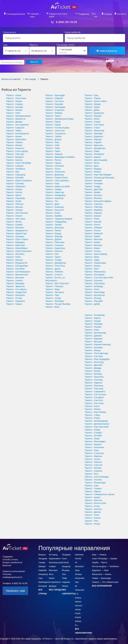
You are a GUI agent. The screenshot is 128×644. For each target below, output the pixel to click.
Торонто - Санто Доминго (57, 178)
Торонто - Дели (52, 201)
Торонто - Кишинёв (54, 101)
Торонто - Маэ (13, 169)
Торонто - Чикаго (53, 113)
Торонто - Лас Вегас (54, 290)
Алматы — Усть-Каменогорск (105, 579)
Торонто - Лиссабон (15, 251)
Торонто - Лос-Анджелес (17, 122)
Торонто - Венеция (93, 178)
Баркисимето (55, 556)
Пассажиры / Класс (66, 42)
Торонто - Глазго (92, 125)
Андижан (66, 579)
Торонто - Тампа (14, 128)
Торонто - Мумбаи (54, 213)
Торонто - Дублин (53, 237)
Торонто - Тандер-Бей (16, 290)
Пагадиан (66, 552)
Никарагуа (43, 572)
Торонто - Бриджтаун (94, 110)
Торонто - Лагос (92, 287)
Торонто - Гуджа (92, 257)
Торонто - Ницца (92, 521)
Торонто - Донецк (53, 137)
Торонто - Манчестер (94, 128)
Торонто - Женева (93, 465)
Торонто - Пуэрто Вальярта (18, 248)
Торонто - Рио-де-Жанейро (58, 301)
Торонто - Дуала (53, 266)
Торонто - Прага (53, 148)
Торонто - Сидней (14, 222)
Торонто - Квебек (92, 190)
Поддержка (83, 14)
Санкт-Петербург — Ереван (105, 556)
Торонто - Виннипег (15, 225)
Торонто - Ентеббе (93, 433)
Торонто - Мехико (14, 143)
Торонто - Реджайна (15, 298)
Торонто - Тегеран (14, 207)
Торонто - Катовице (93, 345)
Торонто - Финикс (92, 406)
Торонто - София (92, 119)
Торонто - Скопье (92, 248)
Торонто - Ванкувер (15, 281)
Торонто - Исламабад (94, 312)
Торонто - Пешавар (93, 321)
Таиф (64, 575)
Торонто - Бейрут (92, 240)
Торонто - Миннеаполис (17, 272)
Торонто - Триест (53, 254)
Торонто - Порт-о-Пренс (17, 237)
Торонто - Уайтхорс (93, 204)
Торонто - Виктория (15, 275)
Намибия (43, 568)
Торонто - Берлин (93, 154)
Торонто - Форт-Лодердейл (97, 356)
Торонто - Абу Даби (93, 298)
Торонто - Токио (92, 512)
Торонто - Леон (91, 266)
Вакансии (7, 563)
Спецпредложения (17, 14)
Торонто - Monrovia (93, 237)
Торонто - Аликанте (54, 242)
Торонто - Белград (93, 371)
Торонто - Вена (52, 304)
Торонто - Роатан (53, 157)
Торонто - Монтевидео (95, 439)
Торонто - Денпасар (54, 225)
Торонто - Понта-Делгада (96, 351)
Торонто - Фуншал (14, 257)
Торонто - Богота (92, 222)
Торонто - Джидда (93, 365)
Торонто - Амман (53, 228)
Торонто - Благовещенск (17, 131)
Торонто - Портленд (94, 383)
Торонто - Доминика (54, 172)
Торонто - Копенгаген (55, 169)
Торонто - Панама (93, 324)
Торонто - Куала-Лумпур (96, 251)
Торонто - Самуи (92, 412)
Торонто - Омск (13, 110)
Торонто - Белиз (92, 116)
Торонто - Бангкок (14, 157)
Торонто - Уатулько (93, 278)
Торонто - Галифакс (94, 181)
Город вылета (9, 30)
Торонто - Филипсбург (95, 290)
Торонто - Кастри (92, 368)
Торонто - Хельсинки (94, 445)
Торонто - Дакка (92, 107)
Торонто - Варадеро (15, 240)
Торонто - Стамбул (93, 430)
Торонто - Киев (52, 140)
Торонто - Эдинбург (93, 131)
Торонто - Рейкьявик (55, 240)
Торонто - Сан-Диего (94, 395)
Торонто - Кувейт (92, 234)
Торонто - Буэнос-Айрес (96, 98)
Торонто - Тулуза (92, 456)
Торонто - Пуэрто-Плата (56, 175)
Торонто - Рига (91, 518)
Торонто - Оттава (14, 295)
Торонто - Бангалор (54, 195)
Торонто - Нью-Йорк (15, 266)
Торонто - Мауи (52, 287)
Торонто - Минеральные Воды (59, 116)
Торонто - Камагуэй (93, 231)
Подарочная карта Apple (61, 14)
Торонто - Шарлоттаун (16, 231)
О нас (96, 14)
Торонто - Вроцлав (93, 339)
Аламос (52, 564)
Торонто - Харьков (54, 151)
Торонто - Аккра (92, 148)
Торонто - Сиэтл (92, 403)
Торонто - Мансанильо (95, 269)
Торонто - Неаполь (54, 248)
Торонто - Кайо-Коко (15, 242)
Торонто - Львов (92, 436)
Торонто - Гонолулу (54, 284)
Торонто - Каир (52, 181)
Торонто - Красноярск (16, 137)
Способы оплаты (10, 557)
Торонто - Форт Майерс (95, 409)
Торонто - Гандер (92, 184)
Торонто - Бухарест (15, 154)
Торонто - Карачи (92, 315)
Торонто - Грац (91, 93)
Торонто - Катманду (94, 284)
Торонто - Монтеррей (94, 272)
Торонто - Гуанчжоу (15, 181)
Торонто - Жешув (92, 348)
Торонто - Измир (92, 427)
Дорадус (53, 583)
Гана (41, 575)
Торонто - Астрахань (55, 107)
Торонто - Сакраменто (95, 389)
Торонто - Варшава (93, 336)
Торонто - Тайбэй (53, 134)
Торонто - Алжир (53, 295)
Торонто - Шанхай (93, 219)
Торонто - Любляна (54, 269)
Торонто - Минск (13, 193)
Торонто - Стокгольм (94, 451)
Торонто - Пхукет (92, 415)
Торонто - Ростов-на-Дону (57, 125)
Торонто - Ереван (93, 101)
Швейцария (44, 579)
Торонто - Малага (93, 169)
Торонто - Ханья (53, 166)
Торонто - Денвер (14, 119)
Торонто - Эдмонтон (15, 284)
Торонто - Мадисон (93, 380)
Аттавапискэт (55, 579)
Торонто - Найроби (54, 96)
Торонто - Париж (53, 122)
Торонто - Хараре (53, 187)
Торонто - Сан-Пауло (94, 122)
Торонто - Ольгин (92, 228)
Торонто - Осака (92, 503)
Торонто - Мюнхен (14, 204)
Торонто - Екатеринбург (17, 263)
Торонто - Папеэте (93, 459)
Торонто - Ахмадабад (55, 193)
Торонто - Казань (14, 134)
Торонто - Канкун (92, 263)
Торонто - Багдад (53, 231)
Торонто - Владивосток (16, 260)
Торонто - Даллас (93, 509)
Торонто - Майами (54, 110)
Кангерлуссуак (55, 560)
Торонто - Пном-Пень (55, 263)
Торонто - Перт (52, 292)
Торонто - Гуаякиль (93, 468)
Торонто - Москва (14, 107)
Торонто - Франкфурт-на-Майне (60, 154)
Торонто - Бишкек (93, 213)
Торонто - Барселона (55, 245)
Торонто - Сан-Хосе (54, 98)
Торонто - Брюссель (94, 143)
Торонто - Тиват (52, 145)
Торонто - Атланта (54, 272)
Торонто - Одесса (93, 489)
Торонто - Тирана (92, 96)
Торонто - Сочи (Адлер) (17, 148)
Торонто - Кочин (53, 210)
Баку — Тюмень (99, 552)
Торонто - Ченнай (53, 222)
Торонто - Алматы (14, 278)
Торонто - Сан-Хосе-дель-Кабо (99, 275)
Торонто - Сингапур (93, 377)
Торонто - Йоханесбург (95, 480)
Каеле (52, 575)
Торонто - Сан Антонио (95, 392)
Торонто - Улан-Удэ (15, 151)
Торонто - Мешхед (54, 234)
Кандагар (66, 564)
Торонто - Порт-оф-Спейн (96, 424)
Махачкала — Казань (102, 572)
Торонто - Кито (91, 471)
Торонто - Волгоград (94, 359)
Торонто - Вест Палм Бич (57, 281)
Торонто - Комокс (92, 515)
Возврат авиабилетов (12, 560)
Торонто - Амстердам (55, 104)
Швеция (42, 564)
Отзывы (107, 14)
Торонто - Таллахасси (55, 131)
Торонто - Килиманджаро (96, 418)
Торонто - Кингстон (93, 498)
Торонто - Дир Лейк (93, 187)
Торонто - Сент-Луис (94, 401)
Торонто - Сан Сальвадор (96, 474)
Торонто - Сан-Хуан (94, 354)
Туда (5, 42)
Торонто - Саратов (14, 163)
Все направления (102, 583)
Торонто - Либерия (93, 225)
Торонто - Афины (53, 160)
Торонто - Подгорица (16, 172)
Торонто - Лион (91, 448)
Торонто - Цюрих (92, 495)
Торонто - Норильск (15, 145)
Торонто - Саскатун (93, 201)
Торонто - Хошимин (15, 234)
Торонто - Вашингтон (16, 116)
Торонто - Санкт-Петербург (18, 160)
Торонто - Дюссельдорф (96, 157)
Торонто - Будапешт (94, 134)
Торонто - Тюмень (14, 140)
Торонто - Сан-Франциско (18, 269)
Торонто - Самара (14, 101)
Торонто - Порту (13, 254)
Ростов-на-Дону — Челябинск (105, 564)
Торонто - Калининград (95, 330)
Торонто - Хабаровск (15, 184)
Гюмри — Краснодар (101, 575)
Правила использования (14, 569)
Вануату (42, 552)
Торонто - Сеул (91, 483)
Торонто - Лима (92, 327)
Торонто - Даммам (93, 333)
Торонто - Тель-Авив (15, 216)
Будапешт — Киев (100, 568)
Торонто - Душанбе (93, 362)
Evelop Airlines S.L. (78, 619)
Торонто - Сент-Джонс (16, 287)
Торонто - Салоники (54, 163)
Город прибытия (73, 30)
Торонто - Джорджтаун (56, 260)
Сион (64, 556)
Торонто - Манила (93, 442)
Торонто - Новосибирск (17, 245)
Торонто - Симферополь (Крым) (99, 492)
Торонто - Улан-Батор (94, 281)
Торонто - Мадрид (93, 166)
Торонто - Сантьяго (93, 462)
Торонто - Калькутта (55, 207)
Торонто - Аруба (92, 104)
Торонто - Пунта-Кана (16, 96)
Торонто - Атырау (53, 257)
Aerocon (79, 603)
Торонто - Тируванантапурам (59, 216)
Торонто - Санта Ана (55, 128)
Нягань (65, 583)
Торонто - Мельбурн (54, 298)
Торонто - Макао (92, 245)
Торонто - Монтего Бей (95, 500)
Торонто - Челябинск (15, 166)
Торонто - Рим (52, 251)
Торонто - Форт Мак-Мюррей (98, 172)
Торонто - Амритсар (54, 190)
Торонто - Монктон (93, 195)
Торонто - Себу (52, 143)
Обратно (33, 42)
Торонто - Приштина (94, 374)
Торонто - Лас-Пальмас (17, 210)
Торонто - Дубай (92, 301)
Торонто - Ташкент (93, 486)
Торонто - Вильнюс (93, 242)
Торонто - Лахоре (92, 318)
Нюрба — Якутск (100, 560)
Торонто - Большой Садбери (98, 198)
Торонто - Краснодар (55, 93)
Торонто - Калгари (14, 104)
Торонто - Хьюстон (93, 506)
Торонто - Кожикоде (54, 204)
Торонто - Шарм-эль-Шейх (57, 184)
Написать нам (15, 588)
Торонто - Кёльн (92, 160)
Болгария (43, 583)
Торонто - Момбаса (93, 207)
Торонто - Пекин (92, 216)
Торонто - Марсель (93, 453)
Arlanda (65, 560)
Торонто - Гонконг (14, 213)
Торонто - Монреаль (15, 292)
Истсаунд (53, 552)
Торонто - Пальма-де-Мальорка (99, 175)
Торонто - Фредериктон (17, 228)
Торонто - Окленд (93, 295)
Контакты (120, 14)
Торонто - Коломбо (15, 175)
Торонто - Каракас (93, 137)
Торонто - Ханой (13, 198)
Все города (55, 587)
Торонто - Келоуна (93, 193)
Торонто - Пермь (53, 119)
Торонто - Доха (91, 163)
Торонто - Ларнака (93, 210)
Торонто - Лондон (14, 98)
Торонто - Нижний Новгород (97, 342)
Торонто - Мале (92, 254)
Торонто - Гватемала (94, 151)
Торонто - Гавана (14, 301)
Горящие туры (38, 14)
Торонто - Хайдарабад (55, 219)
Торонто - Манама (93, 113)
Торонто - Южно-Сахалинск (19, 178)
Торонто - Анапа (13, 93)
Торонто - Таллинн (93, 477)
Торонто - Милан (14, 219)
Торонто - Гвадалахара (95, 260)
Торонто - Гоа (51, 198)
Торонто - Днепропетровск (97, 421)
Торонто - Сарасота (15, 125)
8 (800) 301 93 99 (66, 20)
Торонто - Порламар (15, 195)
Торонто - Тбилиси (14, 201)
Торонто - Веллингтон (94, 292)
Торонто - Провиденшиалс (18, 113)
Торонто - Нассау (14, 190)
